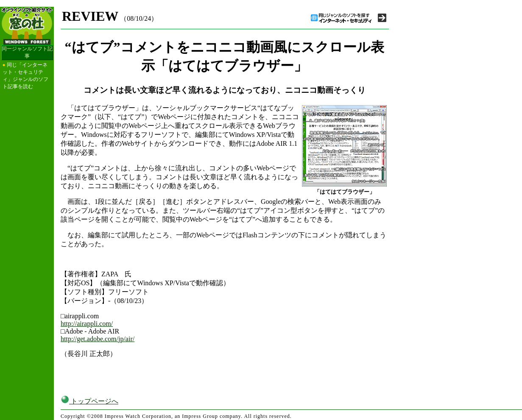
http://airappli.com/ (87, 324)
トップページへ (89, 401)
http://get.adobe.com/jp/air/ (98, 339)
